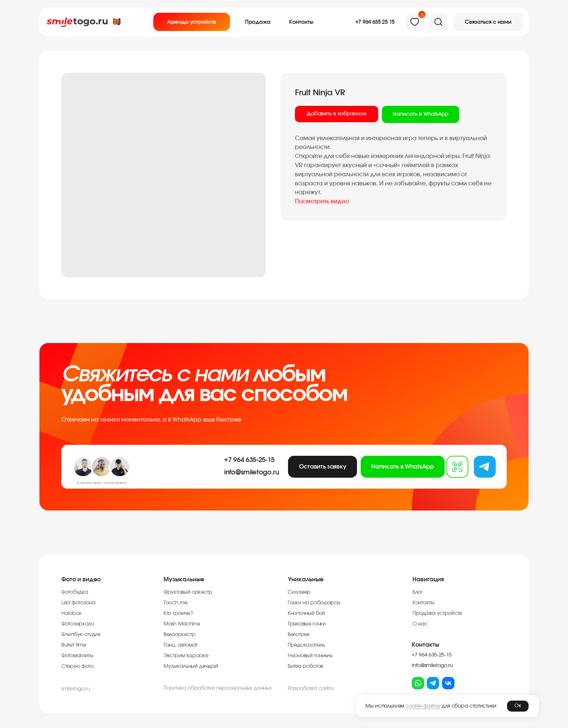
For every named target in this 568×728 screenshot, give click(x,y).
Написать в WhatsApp (421, 114)
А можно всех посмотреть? (102, 483)
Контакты (425, 645)
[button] (488, 22)
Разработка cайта (311, 689)
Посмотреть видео (322, 201)
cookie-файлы (423, 706)
